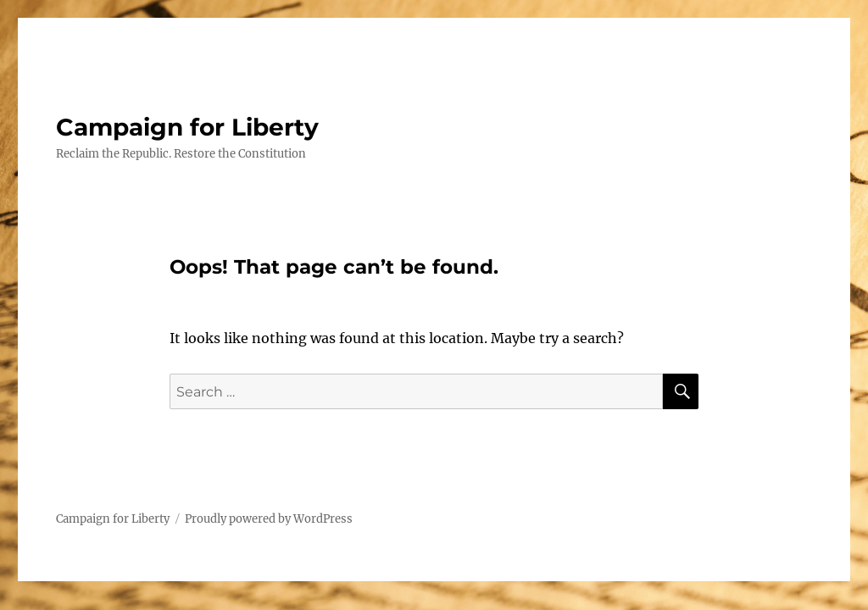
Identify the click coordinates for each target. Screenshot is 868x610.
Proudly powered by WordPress (269, 519)
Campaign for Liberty (187, 127)
